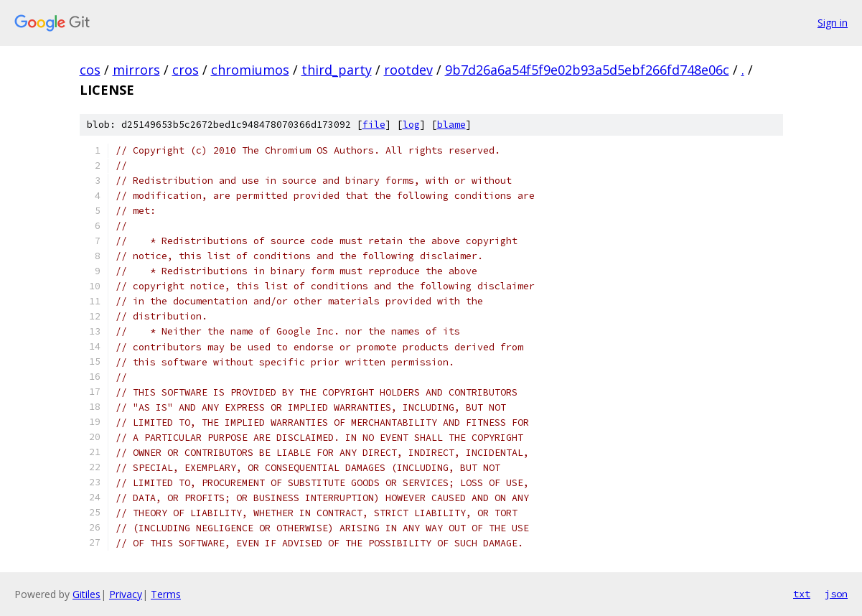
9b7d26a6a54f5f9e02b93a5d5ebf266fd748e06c (587, 70)
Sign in (833, 23)
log (411, 125)
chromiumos (250, 70)
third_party (337, 70)
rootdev (408, 70)
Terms (166, 594)
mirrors (136, 70)
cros (186, 70)
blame (451, 125)
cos (90, 70)
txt (802, 594)
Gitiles (86, 594)
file (374, 125)
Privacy (126, 594)
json (836, 594)
